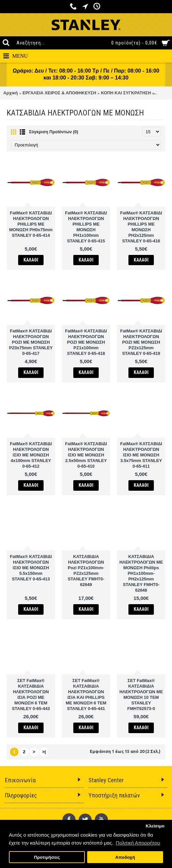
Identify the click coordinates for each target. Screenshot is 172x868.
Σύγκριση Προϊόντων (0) (54, 132)
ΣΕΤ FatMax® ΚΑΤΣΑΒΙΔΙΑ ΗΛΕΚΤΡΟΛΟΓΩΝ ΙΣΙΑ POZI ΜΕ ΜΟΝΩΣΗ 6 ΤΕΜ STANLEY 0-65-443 (31, 695)
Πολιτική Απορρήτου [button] (138, 843)
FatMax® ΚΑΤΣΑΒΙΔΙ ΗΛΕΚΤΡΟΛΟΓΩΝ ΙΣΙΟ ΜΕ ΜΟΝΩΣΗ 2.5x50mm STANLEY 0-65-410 (86, 455)
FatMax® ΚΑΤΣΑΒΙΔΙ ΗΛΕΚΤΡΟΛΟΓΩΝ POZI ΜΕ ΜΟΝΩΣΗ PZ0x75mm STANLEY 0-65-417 (31, 342)
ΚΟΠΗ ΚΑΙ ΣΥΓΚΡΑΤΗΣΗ (126, 93)
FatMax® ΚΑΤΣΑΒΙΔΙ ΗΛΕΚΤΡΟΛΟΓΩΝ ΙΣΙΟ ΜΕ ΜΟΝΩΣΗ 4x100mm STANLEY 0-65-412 (31, 455)
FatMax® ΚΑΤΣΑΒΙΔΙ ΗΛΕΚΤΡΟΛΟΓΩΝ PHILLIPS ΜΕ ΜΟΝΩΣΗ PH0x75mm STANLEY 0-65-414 (31, 224)
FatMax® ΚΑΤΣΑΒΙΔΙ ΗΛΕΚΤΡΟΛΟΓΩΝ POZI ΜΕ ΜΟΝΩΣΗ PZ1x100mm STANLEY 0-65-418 (86, 342)
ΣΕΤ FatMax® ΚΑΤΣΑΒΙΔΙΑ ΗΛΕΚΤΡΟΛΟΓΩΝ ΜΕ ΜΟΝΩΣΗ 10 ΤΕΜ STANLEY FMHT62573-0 (141, 695)
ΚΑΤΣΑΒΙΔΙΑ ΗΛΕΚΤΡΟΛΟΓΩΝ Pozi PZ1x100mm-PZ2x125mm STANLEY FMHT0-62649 (86, 571)
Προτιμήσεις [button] (47, 857)
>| (44, 752)
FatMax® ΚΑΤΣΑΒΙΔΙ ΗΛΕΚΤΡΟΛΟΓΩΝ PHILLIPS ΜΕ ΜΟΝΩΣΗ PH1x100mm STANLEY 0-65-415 (86, 227)
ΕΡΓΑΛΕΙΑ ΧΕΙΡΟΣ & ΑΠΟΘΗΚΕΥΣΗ (59, 93)
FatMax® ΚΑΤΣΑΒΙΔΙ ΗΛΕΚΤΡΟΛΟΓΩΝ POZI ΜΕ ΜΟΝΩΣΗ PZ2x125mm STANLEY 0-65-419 (141, 342)
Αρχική (11, 93)
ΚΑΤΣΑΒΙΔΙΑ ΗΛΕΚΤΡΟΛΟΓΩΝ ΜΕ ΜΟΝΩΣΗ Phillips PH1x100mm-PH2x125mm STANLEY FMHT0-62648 (141, 573)
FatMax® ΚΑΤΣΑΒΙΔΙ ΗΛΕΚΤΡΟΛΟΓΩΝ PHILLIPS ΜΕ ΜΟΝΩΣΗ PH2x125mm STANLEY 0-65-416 (141, 227)
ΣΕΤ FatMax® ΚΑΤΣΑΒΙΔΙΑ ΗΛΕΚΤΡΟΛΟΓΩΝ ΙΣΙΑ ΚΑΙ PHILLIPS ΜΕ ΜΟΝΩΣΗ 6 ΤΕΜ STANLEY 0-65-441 (86, 695)
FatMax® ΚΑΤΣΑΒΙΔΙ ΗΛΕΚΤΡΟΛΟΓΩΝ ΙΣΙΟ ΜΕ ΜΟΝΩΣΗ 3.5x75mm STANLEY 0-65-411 (141, 455)
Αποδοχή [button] (125, 857)
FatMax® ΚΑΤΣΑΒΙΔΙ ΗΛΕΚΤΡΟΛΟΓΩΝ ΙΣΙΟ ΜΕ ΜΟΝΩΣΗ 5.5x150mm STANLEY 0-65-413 (31, 568)
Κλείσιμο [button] (155, 826)
